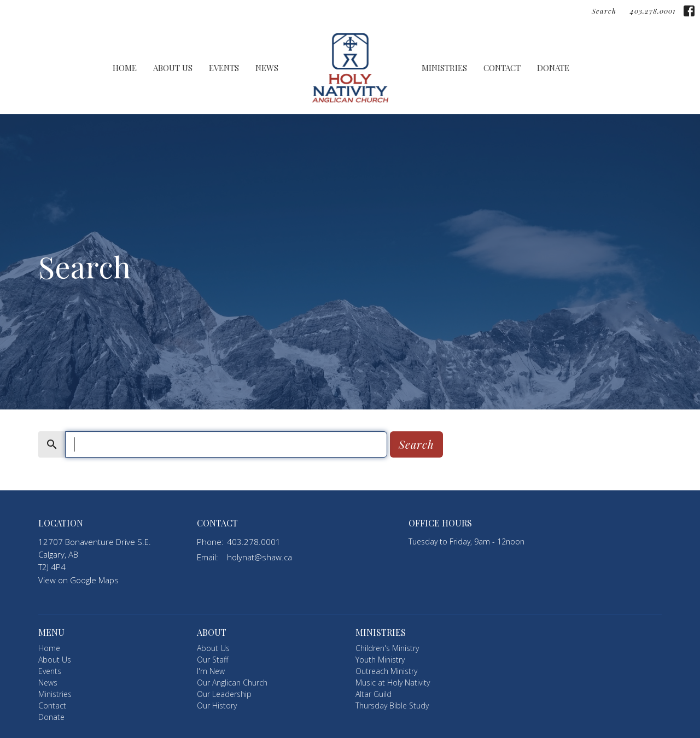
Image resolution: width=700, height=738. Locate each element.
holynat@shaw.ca (259, 557)
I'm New (211, 671)
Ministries (444, 68)
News (267, 68)
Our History (217, 705)
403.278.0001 (653, 11)
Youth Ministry (380, 660)
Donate (553, 68)
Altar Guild (374, 694)
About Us (173, 68)
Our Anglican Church (232, 683)
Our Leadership (224, 694)
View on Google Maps (78, 580)
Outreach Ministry (386, 671)
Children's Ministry (387, 648)
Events (224, 68)
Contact (502, 68)
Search (604, 11)
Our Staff (212, 660)
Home (125, 68)
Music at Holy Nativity (393, 683)
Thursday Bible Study (392, 705)
